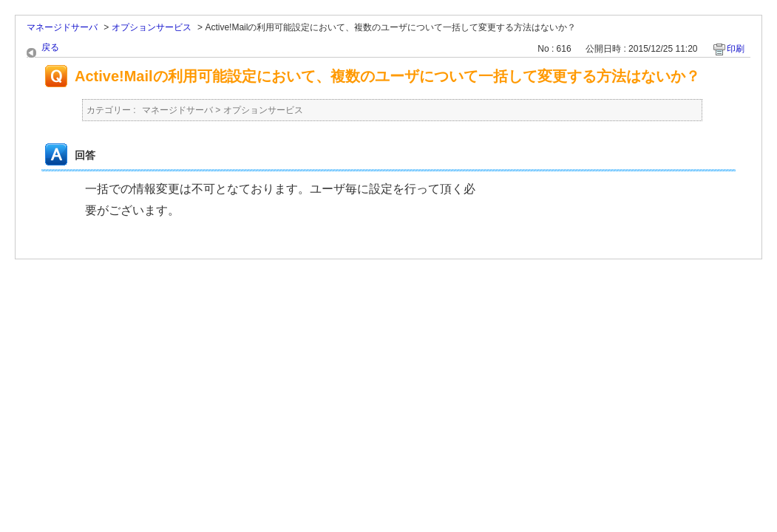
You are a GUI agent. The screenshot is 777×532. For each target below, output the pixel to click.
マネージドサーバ (62, 27)
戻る (50, 47)
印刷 (736, 49)
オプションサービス (152, 27)
